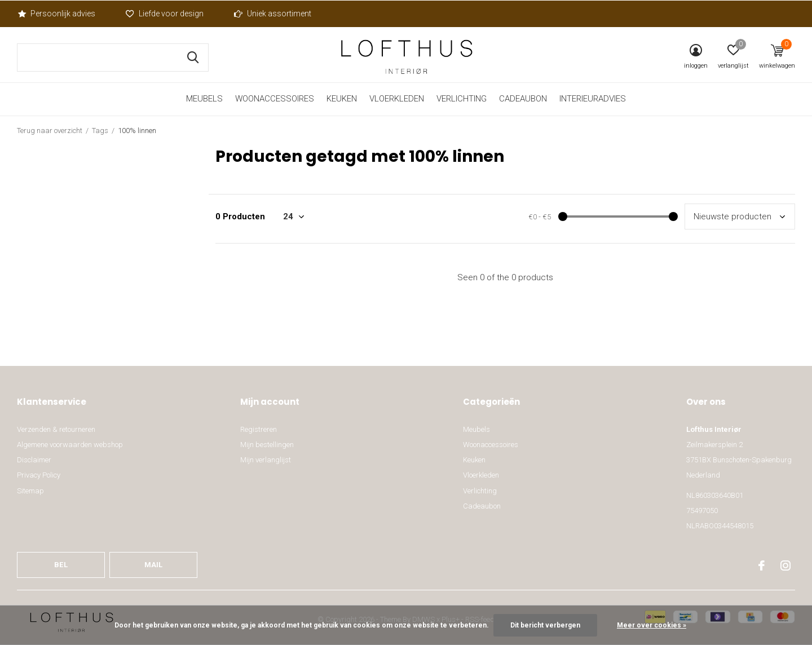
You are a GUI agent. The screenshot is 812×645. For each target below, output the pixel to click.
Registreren (259, 429)
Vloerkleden (397, 99)
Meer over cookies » (652, 625)
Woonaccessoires (275, 99)
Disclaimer (34, 460)
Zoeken (193, 58)
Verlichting (462, 99)
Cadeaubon (523, 99)
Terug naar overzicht (50, 131)
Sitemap (30, 491)
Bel (61, 565)
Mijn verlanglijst (266, 460)
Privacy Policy (39, 475)
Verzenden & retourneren (56, 429)
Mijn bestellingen (267, 445)
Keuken (342, 99)
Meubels (204, 99)
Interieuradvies (593, 99)
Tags (100, 131)
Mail (154, 565)
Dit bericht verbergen (545, 625)
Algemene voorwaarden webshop (70, 445)
